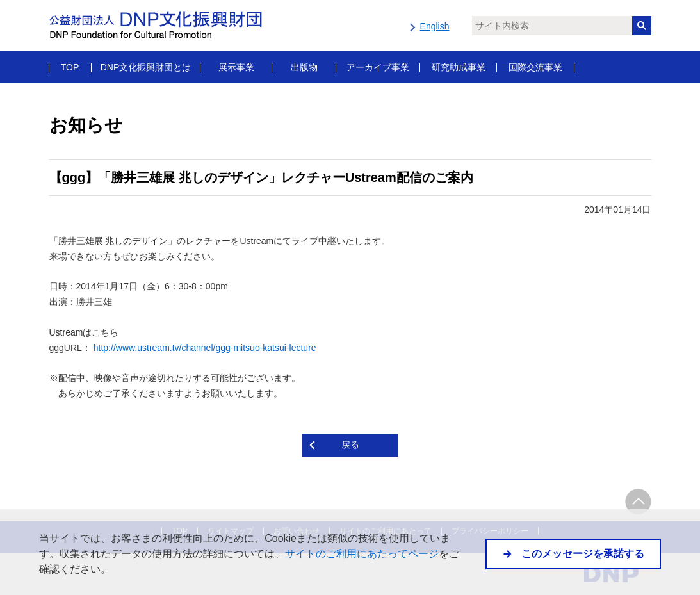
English (435, 26)
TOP (70, 67)
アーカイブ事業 (378, 67)
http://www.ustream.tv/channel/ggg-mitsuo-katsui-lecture (205, 348)
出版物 (304, 67)
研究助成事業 (459, 67)
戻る (350, 444)
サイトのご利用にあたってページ (362, 554)
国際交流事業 (535, 67)
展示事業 (236, 67)
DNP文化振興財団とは (146, 67)
